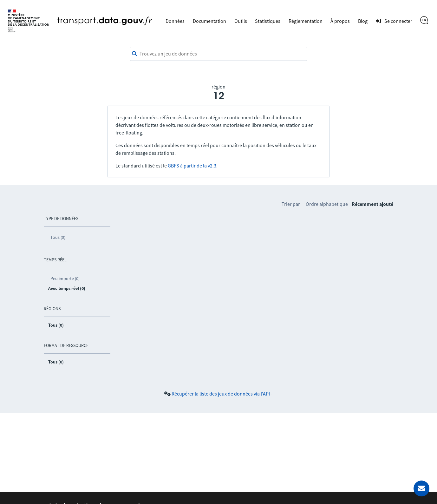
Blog (363, 21)
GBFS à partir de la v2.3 (192, 166)
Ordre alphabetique (327, 204)
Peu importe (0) (65, 278)
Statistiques (268, 21)
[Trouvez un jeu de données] (218, 54)
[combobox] (218, 54)
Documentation (209, 21)
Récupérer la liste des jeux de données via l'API (221, 394)
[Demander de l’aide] (421, 488)
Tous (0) (58, 237)
